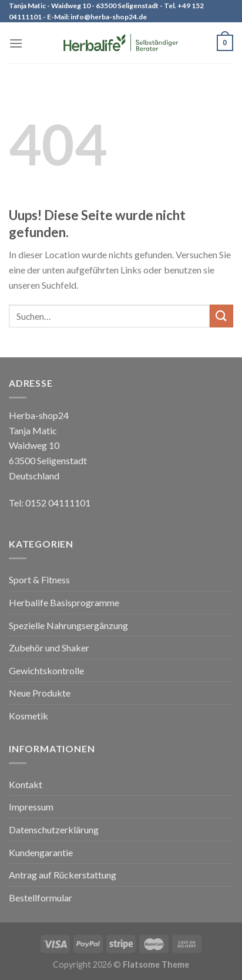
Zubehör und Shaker (49, 648)
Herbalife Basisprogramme (64, 602)
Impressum (31, 807)
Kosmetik (28, 716)
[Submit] (221, 316)
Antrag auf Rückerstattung (63, 875)
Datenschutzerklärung (54, 829)
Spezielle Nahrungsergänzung (68, 625)
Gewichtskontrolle (46, 670)
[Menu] (16, 43)
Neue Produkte (40, 693)
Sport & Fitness (39, 579)
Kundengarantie (41, 852)
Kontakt (26, 784)
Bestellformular (41, 898)
